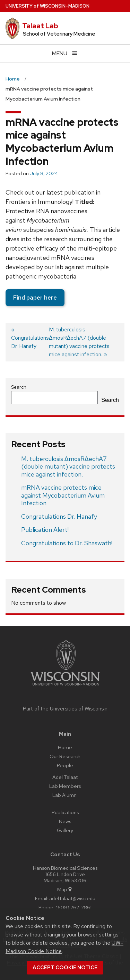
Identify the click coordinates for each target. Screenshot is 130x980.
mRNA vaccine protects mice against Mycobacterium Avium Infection (63, 495)
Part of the (65, 709)
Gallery (65, 830)
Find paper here (35, 298)
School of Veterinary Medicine (59, 34)
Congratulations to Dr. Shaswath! (67, 543)
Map (65, 889)
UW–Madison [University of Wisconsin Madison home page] (47, 6)
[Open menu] (65, 53)
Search (19, 387)
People (65, 765)
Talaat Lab (40, 26)
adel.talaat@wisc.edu (72, 898)
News (65, 821)
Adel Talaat (65, 777)
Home (65, 747)
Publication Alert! (45, 530)
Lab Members (65, 786)
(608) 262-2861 (73, 907)
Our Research (65, 756)
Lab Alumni (65, 795)
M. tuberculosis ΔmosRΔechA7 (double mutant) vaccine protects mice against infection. (68, 467)
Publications (65, 812)
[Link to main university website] (65, 687)
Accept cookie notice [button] (65, 968)
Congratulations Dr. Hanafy (59, 516)
